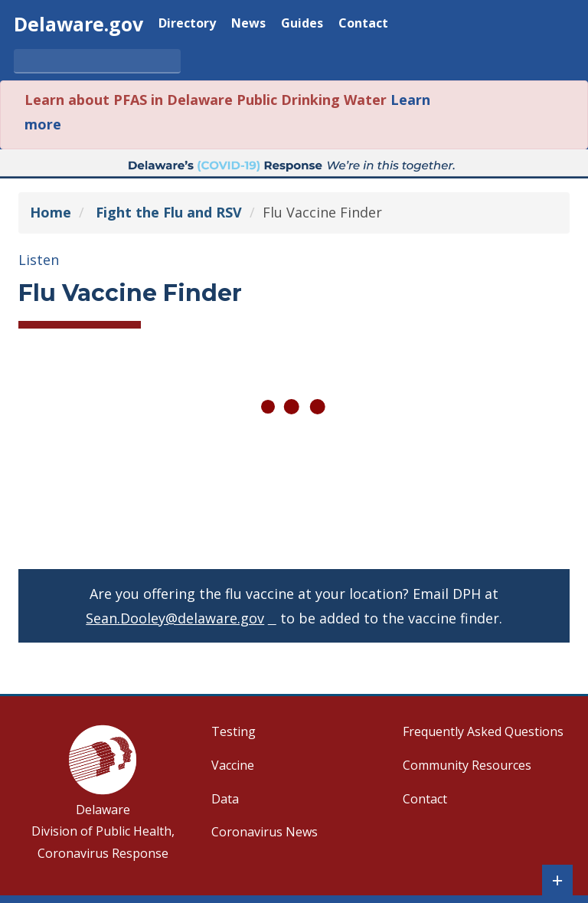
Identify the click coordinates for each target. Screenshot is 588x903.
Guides (302, 24)
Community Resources (467, 765)
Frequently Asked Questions (483, 731)
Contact (363, 24)
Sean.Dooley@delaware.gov (175, 618)
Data (225, 799)
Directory (187, 24)
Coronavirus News (265, 832)
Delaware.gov (78, 24)
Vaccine (233, 765)
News (248, 24)
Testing (234, 731)
